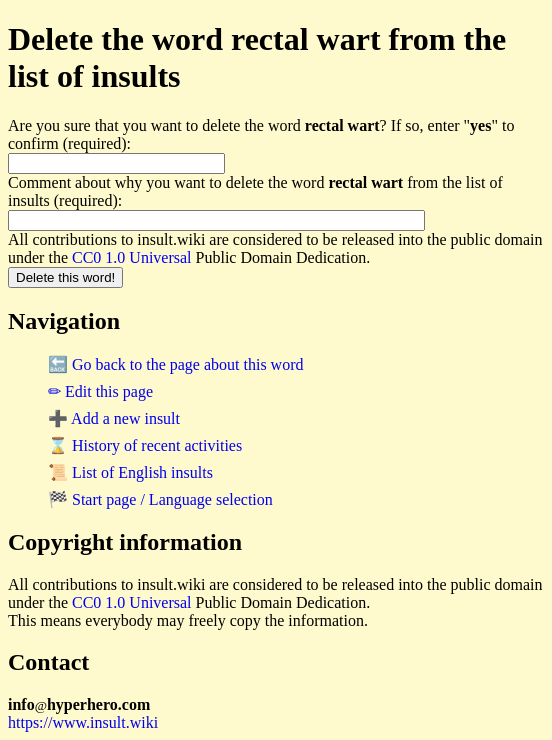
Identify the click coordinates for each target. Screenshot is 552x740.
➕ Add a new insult (114, 418)
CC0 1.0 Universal (132, 257)
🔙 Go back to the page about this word (176, 364)
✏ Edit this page (100, 391)
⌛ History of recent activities (145, 445)
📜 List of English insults (130, 472)
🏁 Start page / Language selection (160, 499)
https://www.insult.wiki (83, 722)
